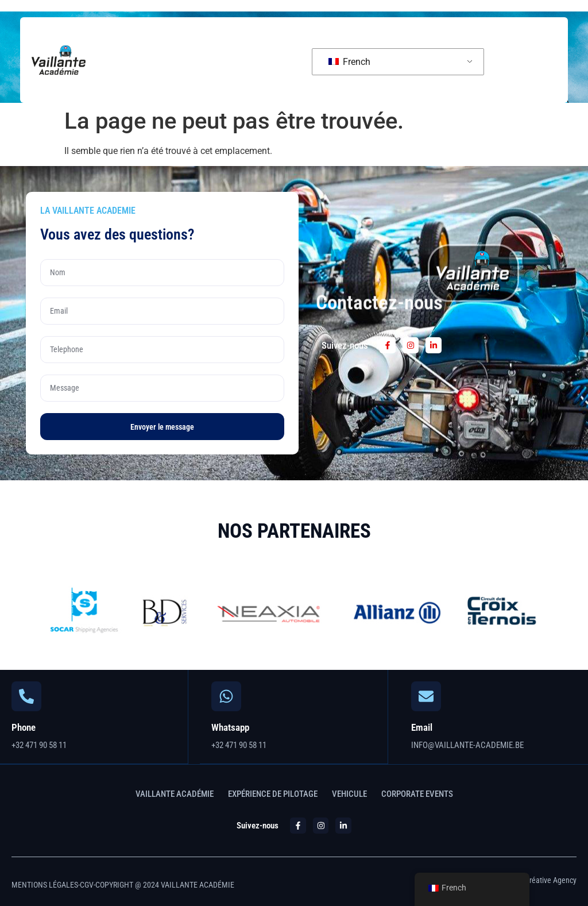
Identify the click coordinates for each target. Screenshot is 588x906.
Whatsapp (230, 727)
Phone (24, 727)
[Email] (426, 696)
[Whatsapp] (226, 696)
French (349, 62)
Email (422, 727)
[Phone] (26, 696)
